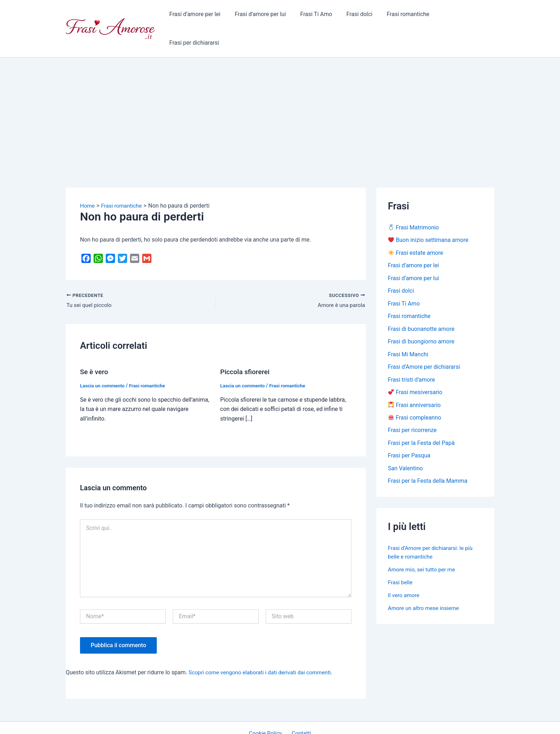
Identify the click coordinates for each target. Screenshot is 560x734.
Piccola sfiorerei (246, 347)
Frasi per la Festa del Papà (421, 421)
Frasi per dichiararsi (464, 16)
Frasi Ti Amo (320, 16)
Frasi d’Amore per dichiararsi (424, 344)
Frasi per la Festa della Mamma (428, 460)
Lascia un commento (103, 361)
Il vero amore (404, 574)
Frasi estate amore (416, 228)
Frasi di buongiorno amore (421, 318)
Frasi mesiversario (415, 370)
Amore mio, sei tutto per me (423, 548)
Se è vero (95, 347)
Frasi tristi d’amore (411, 357)
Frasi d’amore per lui (267, 16)
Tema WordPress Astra (339, 722)
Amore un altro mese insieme (425, 587)
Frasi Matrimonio (414, 202)
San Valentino (405, 447)
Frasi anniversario (414, 383)
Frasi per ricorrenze (412, 408)
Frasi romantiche (406, 16)
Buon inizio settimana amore (428, 215)
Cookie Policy (267, 709)
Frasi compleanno (415, 395)
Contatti (300, 709)
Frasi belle (401, 561)
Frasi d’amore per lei (204, 16)
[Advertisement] (280, 86)
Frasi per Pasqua (409, 434)
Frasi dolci (360, 16)
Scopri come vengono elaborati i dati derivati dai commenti (263, 648)
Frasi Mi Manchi (408, 331)
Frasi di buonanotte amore (421, 305)
